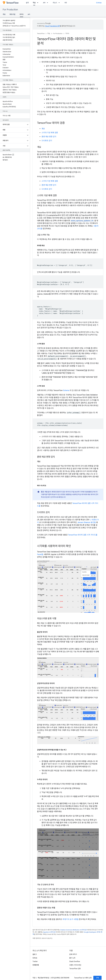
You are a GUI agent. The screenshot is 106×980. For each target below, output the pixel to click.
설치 (27, 3)
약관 (34, 978)
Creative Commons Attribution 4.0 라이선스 (74, 930)
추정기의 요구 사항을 (71, 919)
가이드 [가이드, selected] (21, 14)
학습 (49, 33)
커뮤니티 (67, 3)
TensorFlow (41, 33)
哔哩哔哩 (36, 965)
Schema (66, 390)
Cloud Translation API (52, 26)
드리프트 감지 (47, 141)
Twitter (35, 961)
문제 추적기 (73, 954)
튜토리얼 (12, 14)
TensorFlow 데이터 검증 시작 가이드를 (83, 535)
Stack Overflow (75, 961)
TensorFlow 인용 (75, 969)
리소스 (55, 3)
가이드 (67, 33)
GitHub (99, 3)
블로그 (35, 954)
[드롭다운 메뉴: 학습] (38, 3)
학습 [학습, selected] (34, 3)
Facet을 (40, 554)
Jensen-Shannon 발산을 (87, 522)
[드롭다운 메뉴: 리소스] (60, 3)
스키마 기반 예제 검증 (50, 133)
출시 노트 (72, 958)
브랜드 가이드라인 (75, 965)
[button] (13, 125)
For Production (10, 10)
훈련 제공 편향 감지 (49, 137)
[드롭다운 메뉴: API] (48, 3)
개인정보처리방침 (43, 978)
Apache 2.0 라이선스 (50, 932)
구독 (97, 978)
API (44, 3)
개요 (4, 14)
